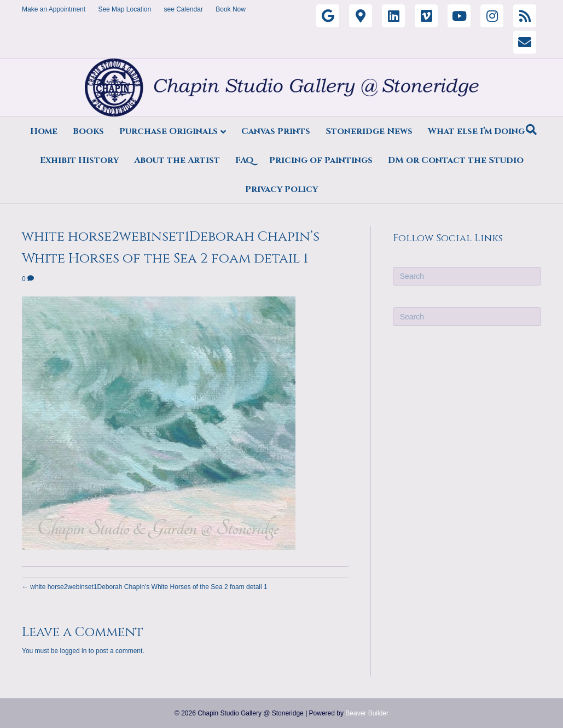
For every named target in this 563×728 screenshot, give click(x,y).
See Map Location (124, 9)
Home (44, 131)
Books (88, 131)
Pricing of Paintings (321, 160)
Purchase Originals (169, 131)
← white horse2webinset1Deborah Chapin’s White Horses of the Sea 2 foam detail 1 (145, 587)
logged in (74, 651)
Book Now (231, 9)
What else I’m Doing (476, 131)
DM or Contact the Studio (456, 160)
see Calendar (184, 9)
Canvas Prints (276, 131)
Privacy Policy (281, 189)
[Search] (531, 130)
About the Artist (177, 160)
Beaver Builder (367, 713)
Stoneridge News (369, 131)
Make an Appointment (54, 9)
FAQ (245, 160)
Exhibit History (79, 160)
